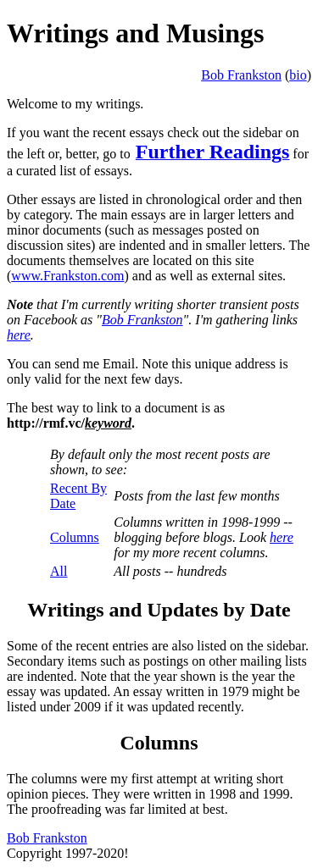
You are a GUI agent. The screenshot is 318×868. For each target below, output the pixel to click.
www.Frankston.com (67, 276)
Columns (75, 537)
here (19, 335)
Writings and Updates (123, 610)
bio (298, 75)
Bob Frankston (241, 75)
